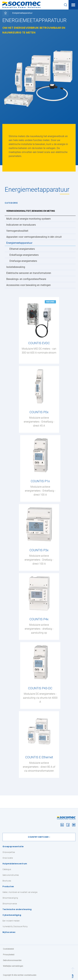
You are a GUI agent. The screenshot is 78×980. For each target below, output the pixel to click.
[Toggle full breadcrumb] (6, 13)
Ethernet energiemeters (22, 249)
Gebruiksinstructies (11, 875)
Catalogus (7, 869)
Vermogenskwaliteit (17, 231)
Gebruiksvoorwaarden (12, 960)
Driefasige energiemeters (23, 261)
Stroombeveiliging (10, 898)
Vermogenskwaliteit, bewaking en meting (31, 211)
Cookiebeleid (8, 949)
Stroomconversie (10, 904)
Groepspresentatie (13, 846)
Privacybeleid (9, 955)
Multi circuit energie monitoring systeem (29, 219)
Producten (8, 886)
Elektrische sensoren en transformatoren (29, 273)
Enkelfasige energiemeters (24, 255)
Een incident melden (11, 921)
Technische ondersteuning (17, 909)
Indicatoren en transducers (21, 225)
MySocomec (9, 932)
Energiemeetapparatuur (19, 243)
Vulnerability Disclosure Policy (15, 927)
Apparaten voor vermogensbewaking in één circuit (34, 237)
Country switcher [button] (38, 837)
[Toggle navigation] (73, 5)
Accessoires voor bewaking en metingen (29, 285)
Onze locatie (8, 858)
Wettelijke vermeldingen (13, 966)
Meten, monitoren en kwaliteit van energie (20, 892)
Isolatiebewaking (16, 267)
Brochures (7, 881)
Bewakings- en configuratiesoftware (26, 279)
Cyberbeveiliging (12, 915)
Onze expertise (9, 852)
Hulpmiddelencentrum (15, 864)
